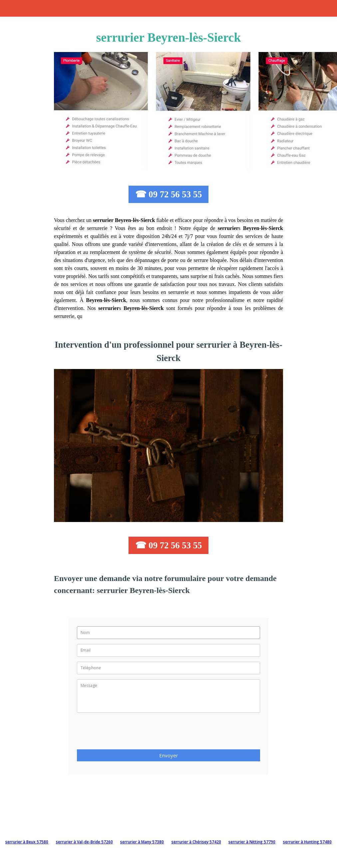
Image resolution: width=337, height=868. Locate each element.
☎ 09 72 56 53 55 (169, 194)
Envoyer (169, 755)
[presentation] (128, 733)
